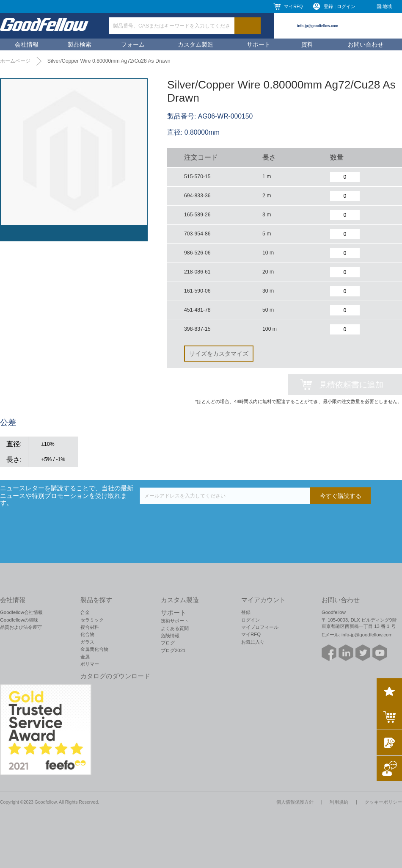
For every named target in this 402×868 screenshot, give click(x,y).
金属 (85, 657)
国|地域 (384, 6)
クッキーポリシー (383, 802)
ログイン (251, 620)
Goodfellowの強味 (19, 620)
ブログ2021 (173, 650)
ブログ (168, 643)
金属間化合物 (94, 649)
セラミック (92, 620)
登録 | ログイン (340, 6)
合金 (85, 612)
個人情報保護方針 (295, 802)
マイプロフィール (260, 627)
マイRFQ (293, 6)
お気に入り (253, 642)
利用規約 (339, 802)
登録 (246, 612)
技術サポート (175, 621)
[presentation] (204, 521)
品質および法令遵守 (21, 627)
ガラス (87, 642)
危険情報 (170, 636)
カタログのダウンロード (115, 676)
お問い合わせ (366, 44)
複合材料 (90, 627)
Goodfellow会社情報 (21, 612)
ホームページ (15, 61)
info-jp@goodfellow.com (318, 26)
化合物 (87, 634)
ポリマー (90, 664)
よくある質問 (175, 628)
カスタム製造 (195, 44)
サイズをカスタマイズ (219, 354)
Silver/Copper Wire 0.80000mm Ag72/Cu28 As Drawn (109, 61)
